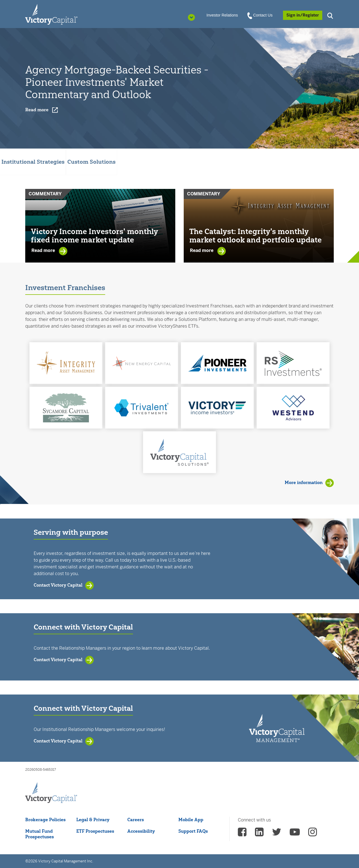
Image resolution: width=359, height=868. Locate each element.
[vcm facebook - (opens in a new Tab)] (242, 834)
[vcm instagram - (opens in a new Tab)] (313, 834)
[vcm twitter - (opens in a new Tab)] (277, 834)
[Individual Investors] (51, 14)
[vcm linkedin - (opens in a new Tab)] (259, 834)
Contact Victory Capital (58, 585)
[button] (331, 15)
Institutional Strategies (33, 162)
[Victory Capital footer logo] (51, 793)
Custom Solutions (91, 162)
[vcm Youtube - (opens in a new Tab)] (295, 834)
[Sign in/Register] (303, 15)
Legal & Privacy (93, 820)
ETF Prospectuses (95, 831)
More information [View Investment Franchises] (304, 482)
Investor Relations (222, 15)
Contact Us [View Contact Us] (260, 15)
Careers (136, 820)
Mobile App (191, 820)
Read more (44, 251)
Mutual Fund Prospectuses (40, 834)
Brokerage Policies (45, 820)
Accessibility (141, 831)
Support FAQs (193, 831)
